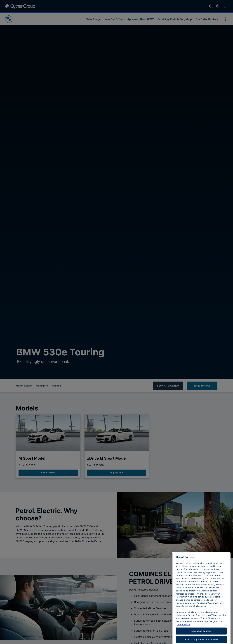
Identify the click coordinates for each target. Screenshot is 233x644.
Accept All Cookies (201, 638)
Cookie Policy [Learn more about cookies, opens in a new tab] (183, 631)
